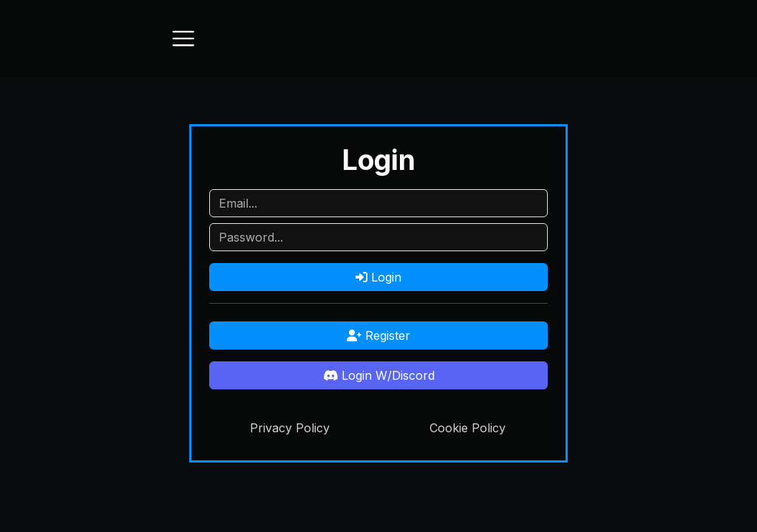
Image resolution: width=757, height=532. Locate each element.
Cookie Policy (468, 428)
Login (378, 277)
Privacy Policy (290, 428)
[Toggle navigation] (184, 38)
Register (378, 335)
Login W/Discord (379, 375)
